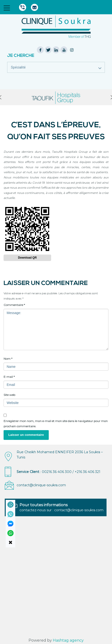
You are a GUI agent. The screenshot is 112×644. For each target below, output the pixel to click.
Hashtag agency (68, 640)
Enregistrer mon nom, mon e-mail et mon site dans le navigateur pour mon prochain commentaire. (56, 424)
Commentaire (14, 305)
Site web (9, 395)
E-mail (9, 377)
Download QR (27, 258)
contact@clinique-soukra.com (41, 485)
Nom (8, 359)
